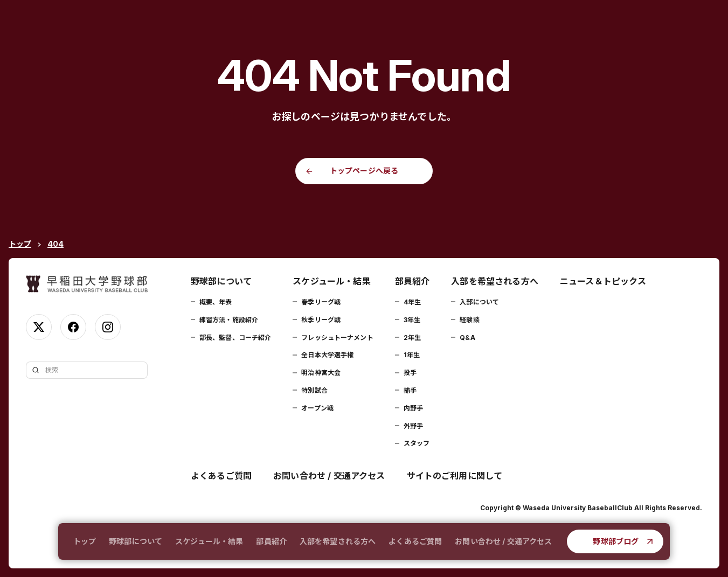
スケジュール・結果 (209, 541)
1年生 (412, 355)
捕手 (410, 390)
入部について (479, 302)
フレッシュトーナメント (337, 338)
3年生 (412, 320)
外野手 (413, 426)
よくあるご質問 (415, 541)
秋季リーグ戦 (321, 320)
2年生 (412, 338)
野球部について (136, 541)
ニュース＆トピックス (603, 281)
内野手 (413, 408)
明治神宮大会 (321, 373)
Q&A (467, 338)
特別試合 (314, 390)
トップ (85, 541)
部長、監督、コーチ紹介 (235, 338)
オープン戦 (317, 408)
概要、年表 (216, 302)
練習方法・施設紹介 (229, 320)
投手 (410, 373)
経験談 (469, 320)
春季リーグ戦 (321, 302)
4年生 (412, 302)
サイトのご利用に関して (455, 476)
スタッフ (417, 443)
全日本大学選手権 (327, 355)
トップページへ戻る (364, 171)
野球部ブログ (616, 541)
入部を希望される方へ (338, 541)
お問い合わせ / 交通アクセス (503, 541)
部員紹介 (271, 541)
